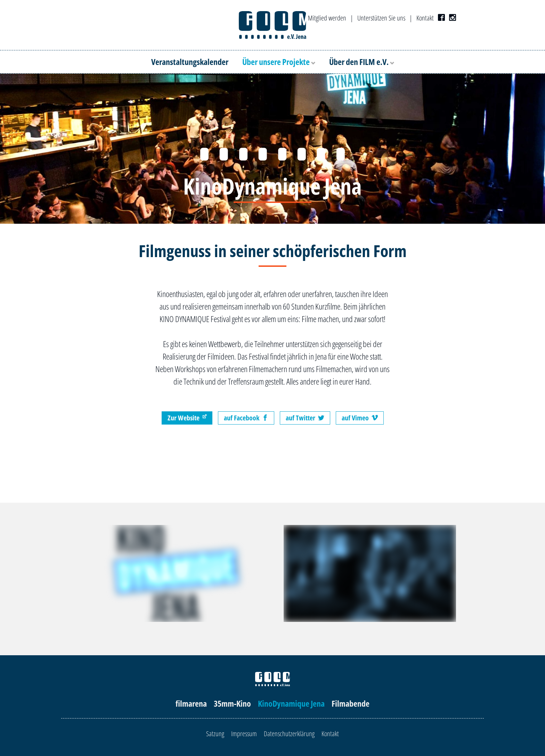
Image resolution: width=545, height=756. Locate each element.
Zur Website (187, 418)
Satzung (215, 734)
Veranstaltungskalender (190, 62)
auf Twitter (305, 418)
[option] (272, 149)
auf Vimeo (360, 418)
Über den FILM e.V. (362, 62)
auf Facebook (246, 418)
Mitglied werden (327, 18)
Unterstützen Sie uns (381, 18)
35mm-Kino (232, 703)
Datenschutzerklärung (289, 734)
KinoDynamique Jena (291, 703)
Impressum (244, 734)
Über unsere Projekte (279, 62)
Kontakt (425, 18)
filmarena (191, 703)
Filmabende (351, 703)
